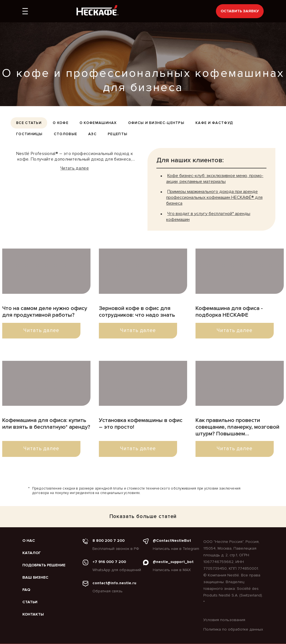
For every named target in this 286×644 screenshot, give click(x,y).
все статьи (29, 123)
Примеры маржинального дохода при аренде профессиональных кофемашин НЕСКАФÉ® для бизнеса (214, 197)
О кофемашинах (98, 123)
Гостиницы (29, 134)
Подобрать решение (44, 565)
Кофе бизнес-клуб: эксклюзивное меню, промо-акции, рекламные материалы (215, 179)
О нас (29, 541)
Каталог (32, 553)
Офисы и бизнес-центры (156, 123)
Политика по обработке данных (233, 629)
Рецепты (118, 134)
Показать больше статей (143, 517)
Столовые (65, 134)
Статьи (30, 602)
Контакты (33, 614)
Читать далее (75, 168)
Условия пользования (224, 620)
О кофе (61, 123)
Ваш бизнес (35, 578)
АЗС (92, 134)
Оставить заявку (240, 11)
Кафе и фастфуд (214, 123)
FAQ (26, 590)
